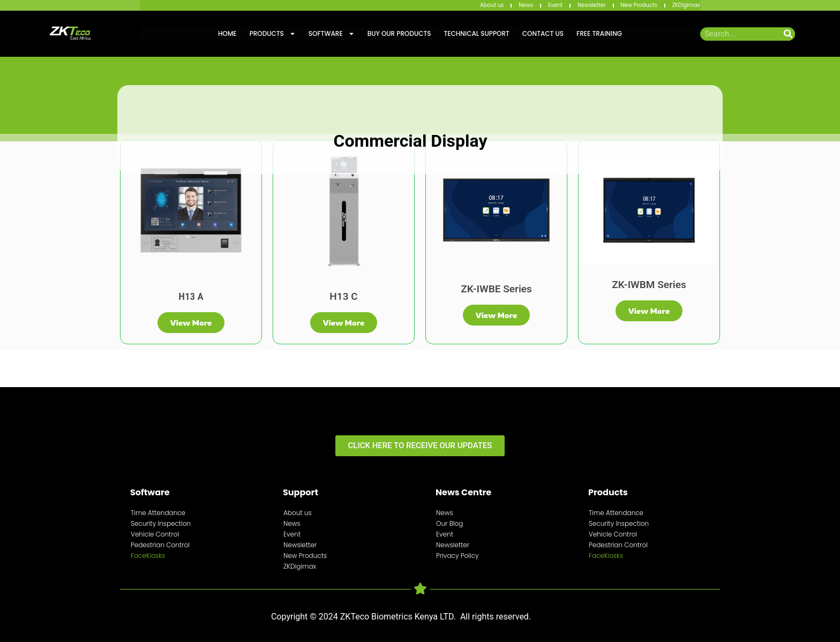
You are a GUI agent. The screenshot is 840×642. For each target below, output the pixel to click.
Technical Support (477, 33)
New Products (639, 5)
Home (227, 33)
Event (555, 5)
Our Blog (449, 523)
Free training (599, 33)
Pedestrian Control (160, 545)
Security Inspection (161, 523)
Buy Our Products (399, 33)
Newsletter (592, 5)
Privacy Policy (457, 556)
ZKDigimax (686, 5)
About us (492, 5)
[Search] (788, 34)
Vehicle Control (155, 534)
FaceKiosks (148, 556)
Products (273, 34)
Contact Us (543, 33)
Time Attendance (158, 513)
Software (332, 34)
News (526, 5)
